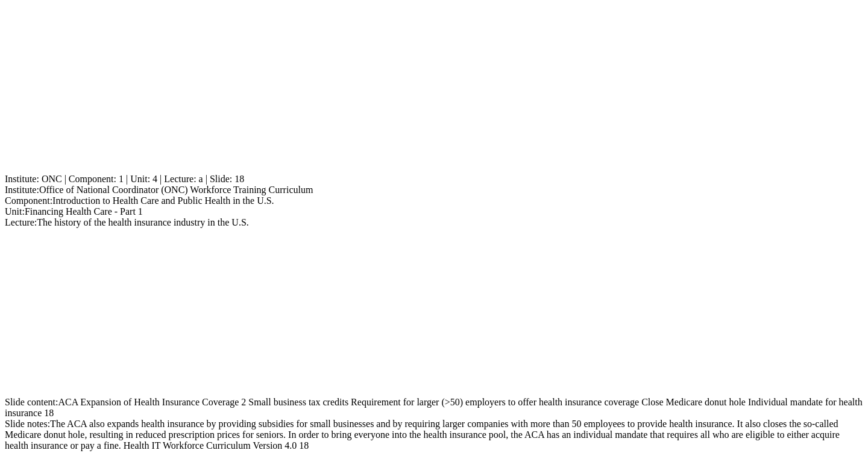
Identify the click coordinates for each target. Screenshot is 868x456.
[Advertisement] (366, 89)
